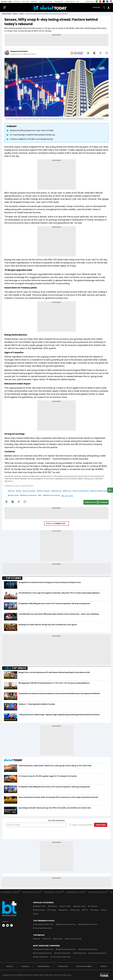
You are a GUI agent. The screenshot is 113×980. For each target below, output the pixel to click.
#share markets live (98, 491)
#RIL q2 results (67, 496)
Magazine (64, 910)
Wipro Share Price (41, 957)
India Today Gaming (46, 1)
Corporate (94, 906)
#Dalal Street (13, 495)
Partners (104, 966)
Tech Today (66, 906)
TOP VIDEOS (16, 668)
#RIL (40, 495)
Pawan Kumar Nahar (19, 51)
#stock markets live (81, 491)
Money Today (80, 906)
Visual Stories (40, 910)
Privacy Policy (63, 966)
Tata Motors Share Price (44, 924)
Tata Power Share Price (61, 957)
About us (10, 966)
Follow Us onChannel (96, 502)
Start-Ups (76, 910)
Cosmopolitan (59, 1)
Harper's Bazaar (70, 1)
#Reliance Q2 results (51, 495)
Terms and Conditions (84, 966)
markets (15, 14)
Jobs (37, 914)
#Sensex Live (56, 491)
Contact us (25, 966)
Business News (7, 14)
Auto (105, 910)
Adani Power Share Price (67, 924)
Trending (53, 910)
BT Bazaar (17, 1)
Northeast (34, 1)
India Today (26, 1)
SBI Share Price (80, 953)
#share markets (43, 491)
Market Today (40, 906)
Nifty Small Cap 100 (74, 939)
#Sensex (11, 491)
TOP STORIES (13, 578)
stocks (21, 14)
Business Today (6, 1)
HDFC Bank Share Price (89, 924)
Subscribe (96, 7)
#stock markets (29, 491)
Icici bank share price (98, 953)
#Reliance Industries (28, 495)
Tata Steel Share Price (43, 928)
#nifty (18, 491)
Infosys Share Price (63, 953)
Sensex (37, 939)
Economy (53, 906)
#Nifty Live (67, 491)
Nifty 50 (47, 939)
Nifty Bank (58, 939)
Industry (95, 910)
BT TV (86, 910)
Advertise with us (44, 966)
